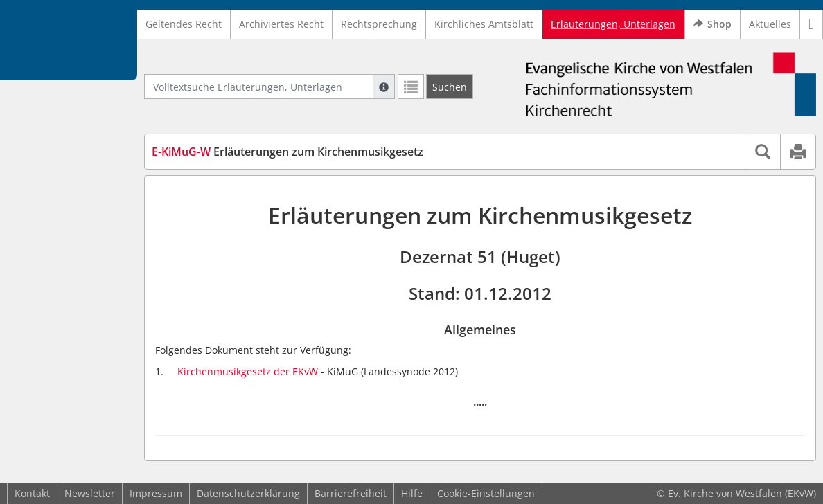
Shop (713, 24)
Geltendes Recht (184, 24)
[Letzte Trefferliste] (411, 87)
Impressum (156, 493)
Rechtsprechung (379, 24)
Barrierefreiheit (351, 493)
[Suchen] (450, 87)
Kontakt (32, 493)
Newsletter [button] (90, 493)
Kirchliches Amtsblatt (484, 24)
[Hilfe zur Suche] (384, 87)
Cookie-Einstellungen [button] (486, 493)
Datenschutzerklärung (248, 493)
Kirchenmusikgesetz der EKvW (248, 371)
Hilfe (412, 493)
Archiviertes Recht (281, 24)
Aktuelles (770, 24)
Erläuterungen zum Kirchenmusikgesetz (287, 152)
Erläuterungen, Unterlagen (613, 24)
